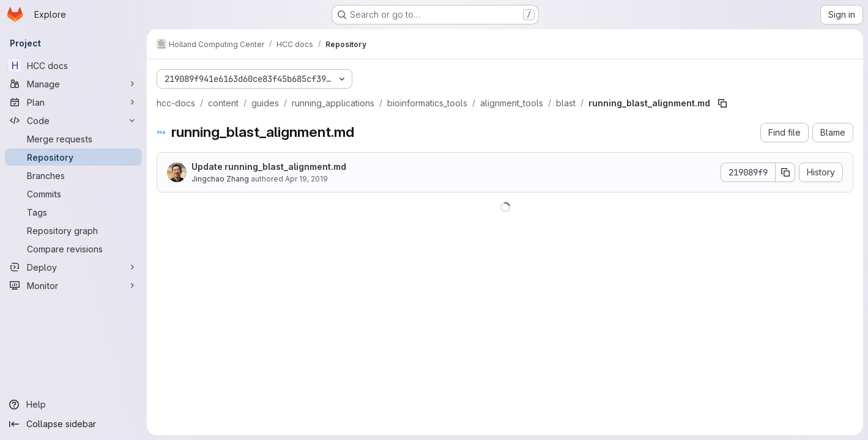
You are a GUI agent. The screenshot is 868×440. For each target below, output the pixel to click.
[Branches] (73, 175)
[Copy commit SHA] (785, 172)
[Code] (73, 120)
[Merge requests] (73, 139)
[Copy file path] (722, 103)
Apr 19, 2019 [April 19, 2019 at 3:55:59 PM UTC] (306, 179)
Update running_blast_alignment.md (269, 167)
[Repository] (73, 157)
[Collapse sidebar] (73, 424)
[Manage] (73, 84)
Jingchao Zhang (220, 179)
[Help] (73, 405)
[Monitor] (73, 285)
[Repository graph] (73, 230)
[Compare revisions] (73, 249)
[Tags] (73, 212)
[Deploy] (73, 267)
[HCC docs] (73, 65)
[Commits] (73, 194)
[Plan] (73, 102)
